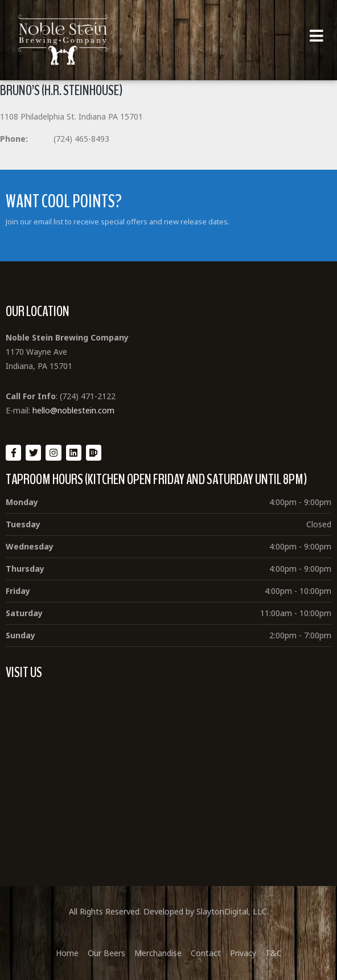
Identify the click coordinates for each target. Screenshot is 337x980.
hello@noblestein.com (73, 410)
